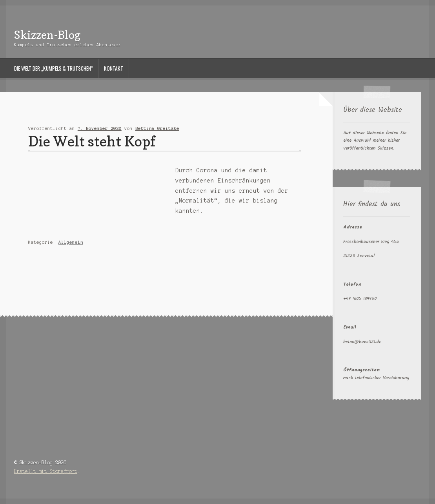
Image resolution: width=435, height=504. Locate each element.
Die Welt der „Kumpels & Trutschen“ (54, 68)
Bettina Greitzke (157, 128)
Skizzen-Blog (47, 35)
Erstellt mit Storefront (46, 471)
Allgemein (71, 242)
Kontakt (114, 68)
